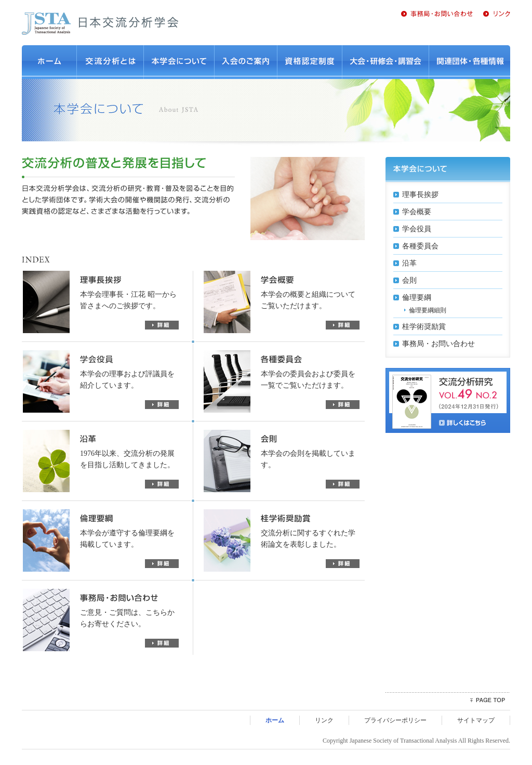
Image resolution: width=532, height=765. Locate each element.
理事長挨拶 (420, 195)
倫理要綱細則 (428, 310)
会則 (409, 280)
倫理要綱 (417, 298)
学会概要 (417, 212)
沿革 (409, 263)
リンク (324, 720)
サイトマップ (476, 720)
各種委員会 (420, 246)
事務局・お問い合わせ (438, 344)
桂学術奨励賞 (424, 327)
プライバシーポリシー (395, 720)
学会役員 (417, 229)
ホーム (275, 720)
